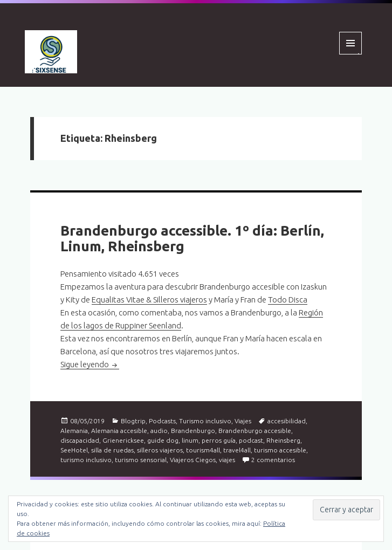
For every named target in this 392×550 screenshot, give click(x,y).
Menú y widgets (351, 54)
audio (159, 431)
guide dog (163, 440)
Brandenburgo (193, 431)
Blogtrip (133, 421)
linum (190, 440)
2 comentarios (273, 460)
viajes (227, 460)
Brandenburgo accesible (255, 431)
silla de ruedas (112, 450)
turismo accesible (280, 450)
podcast (251, 440)
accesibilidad (287, 421)
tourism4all (203, 450)
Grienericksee (123, 440)
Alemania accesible (119, 431)
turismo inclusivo (86, 460)
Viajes (243, 421)
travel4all (237, 450)
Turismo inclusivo (205, 421)
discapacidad (80, 440)
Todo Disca (288, 300)
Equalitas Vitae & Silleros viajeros (149, 300)
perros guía (219, 440)
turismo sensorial (141, 460)
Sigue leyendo (90, 364)
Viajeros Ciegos (193, 460)
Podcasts (162, 421)
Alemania (74, 431)
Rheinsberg (283, 440)
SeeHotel (74, 450)
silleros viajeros (160, 450)
